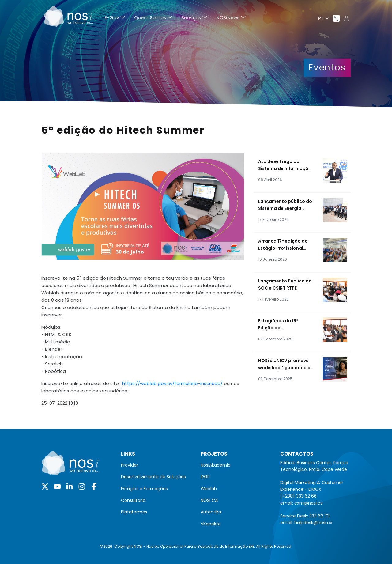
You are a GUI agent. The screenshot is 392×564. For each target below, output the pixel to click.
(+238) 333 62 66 (298, 496)
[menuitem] (115, 19)
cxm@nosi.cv (309, 503)
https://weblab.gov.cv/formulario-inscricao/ (172, 383)
